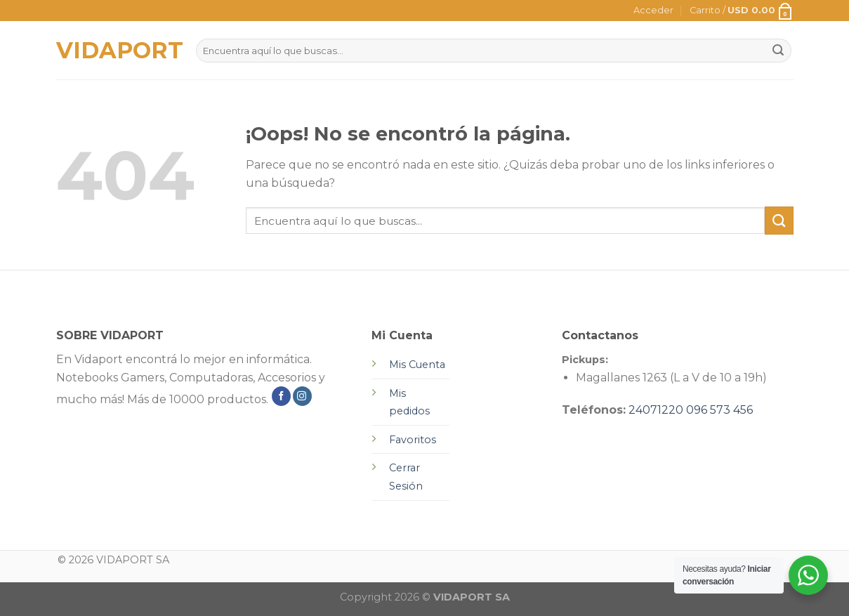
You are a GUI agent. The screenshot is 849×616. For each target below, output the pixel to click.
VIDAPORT (116, 51)
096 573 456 (719, 410)
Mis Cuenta (417, 365)
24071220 (656, 410)
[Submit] (779, 220)
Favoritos (413, 440)
